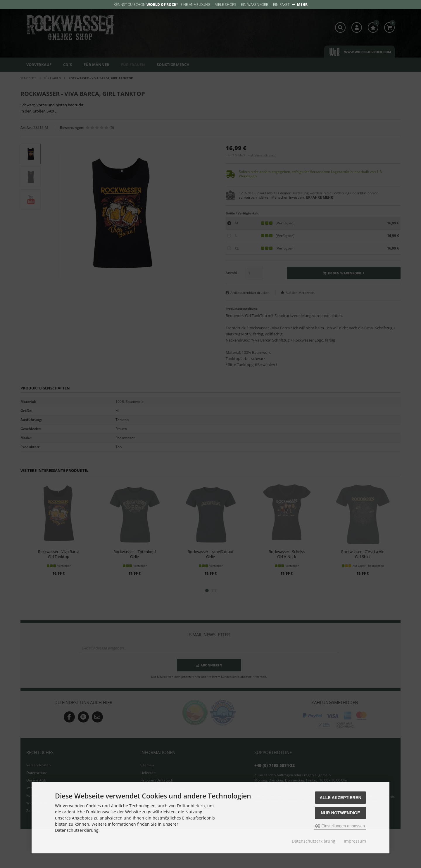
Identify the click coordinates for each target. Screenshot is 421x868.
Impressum (355, 841)
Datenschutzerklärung (314, 841)
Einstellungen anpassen (340, 826)
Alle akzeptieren (340, 798)
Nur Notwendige (340, 813)
